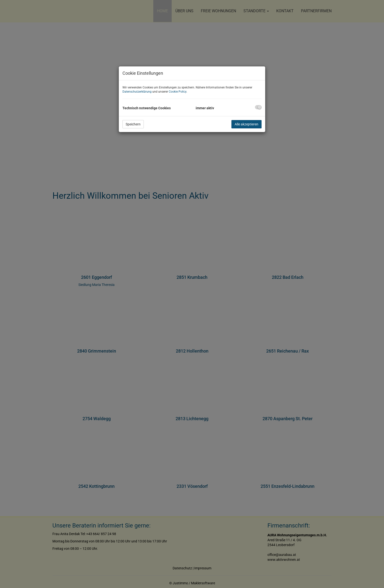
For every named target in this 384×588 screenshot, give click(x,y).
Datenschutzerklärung (137, 92)
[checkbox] (258, 107)
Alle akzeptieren (246, 124)
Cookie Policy (178, 92)
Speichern (133, 124)
